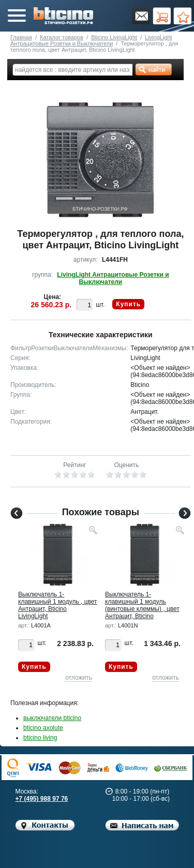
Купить (128, 304)
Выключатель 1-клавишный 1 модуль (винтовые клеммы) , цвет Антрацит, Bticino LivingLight (142, 609)
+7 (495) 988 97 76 (42, 799)
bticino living (40, 738)
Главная (21, 37)
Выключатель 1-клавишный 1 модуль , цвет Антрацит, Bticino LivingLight (58, 605)
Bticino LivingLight (114, 37)
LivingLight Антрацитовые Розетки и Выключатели (91, 40)
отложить (79, 678)
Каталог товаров (62, 37)
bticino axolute (43, 728)
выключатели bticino (52, 718)
